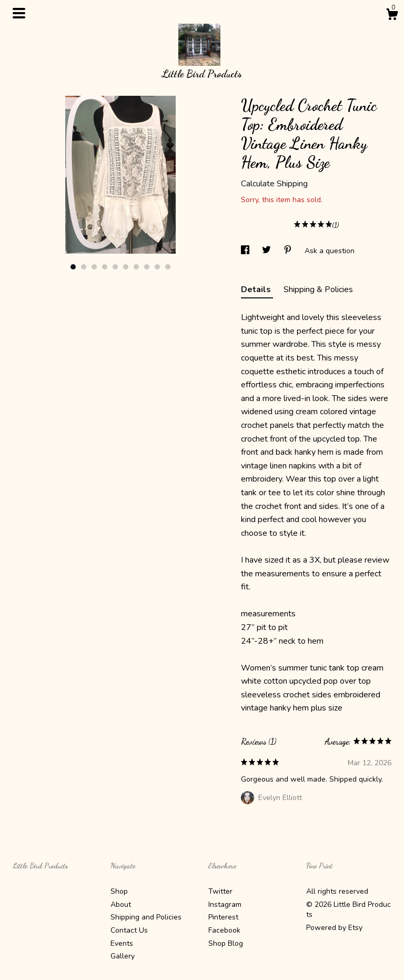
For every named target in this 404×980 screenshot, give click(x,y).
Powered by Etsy (334, 928)
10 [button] (168, 267)
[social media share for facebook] (246, 251)
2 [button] (84, 267)
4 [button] (105, 267)
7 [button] (136, 267)
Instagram (225, 904)
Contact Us (129, 930)
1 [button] (73, 267)
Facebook (224, 930)
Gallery (123, 956)
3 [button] (94, 267)
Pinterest (223, 917)
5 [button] (115, 267)
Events (122, 943)
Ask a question (330, 251)
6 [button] (126, 267)
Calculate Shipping (274, 184)
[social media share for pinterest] (289, 251)
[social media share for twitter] (267, 251)
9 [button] (157, 267)
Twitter (220, 891)
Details (257, 289)
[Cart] (392, 16)
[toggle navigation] (19, 13)
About (121, 904)
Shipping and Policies (146, 917)
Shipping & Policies (318, 289)
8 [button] (147, 267)
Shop (119, 891)
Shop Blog (226, 943)
